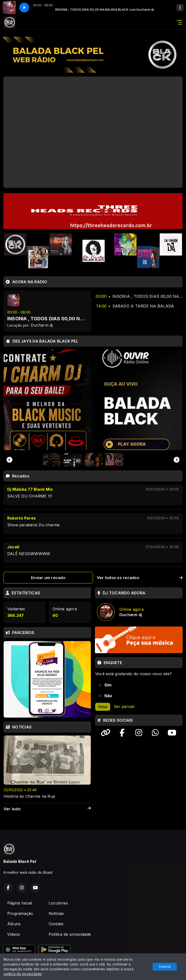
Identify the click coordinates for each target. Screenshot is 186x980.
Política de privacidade (70, 934)
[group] (93, 400)
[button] (52, 460)
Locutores (58, 903)
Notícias (56, 913)
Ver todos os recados (140, 578)
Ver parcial (124, 706)
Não (108, 696)
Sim (108, 685)
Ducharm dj (42, 325)
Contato (56, 924)
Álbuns (14, 924)
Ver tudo (47, 809)
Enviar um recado (48, 578)
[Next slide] (177, 460)
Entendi (165, 967)
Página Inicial (20, 903)
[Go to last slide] (9, 460)
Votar (103, 707)
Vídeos (14, 934)
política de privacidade (23, 974)
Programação (20, 913)
